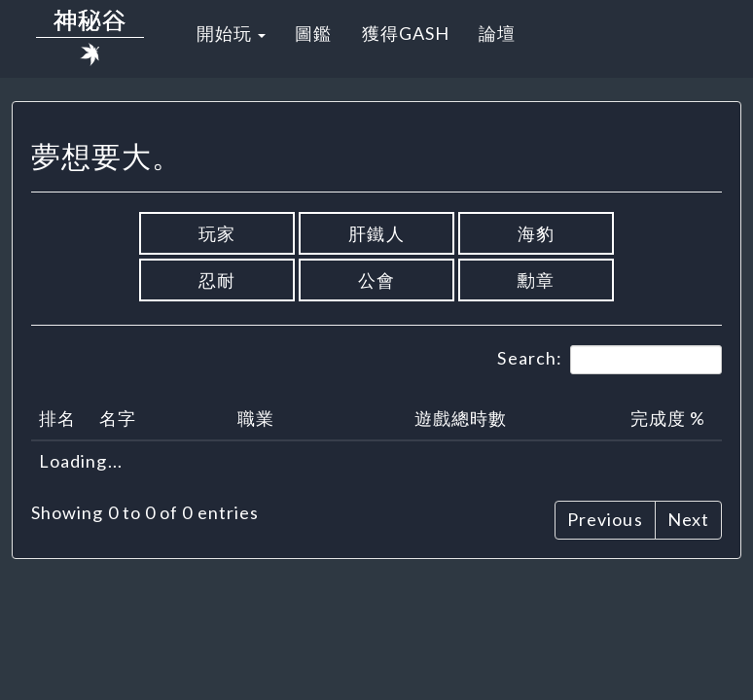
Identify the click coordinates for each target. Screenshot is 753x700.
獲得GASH (406, 33)
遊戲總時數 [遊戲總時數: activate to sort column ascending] (461, 418)
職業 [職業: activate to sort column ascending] (256, 418)
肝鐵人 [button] (376, 233)
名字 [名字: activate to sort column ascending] (118, 418)
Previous (605, 519)
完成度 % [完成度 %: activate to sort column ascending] (668, 418)
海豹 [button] (536, 233)
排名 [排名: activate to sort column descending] (57, 418)
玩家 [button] (217, 233)
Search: (610, 360)
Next (688, 519)
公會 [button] (376, 280)
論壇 (497, 33)
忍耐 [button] (217, 280)
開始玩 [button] (231, 33)
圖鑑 (313, 33)
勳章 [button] (536, 280)
